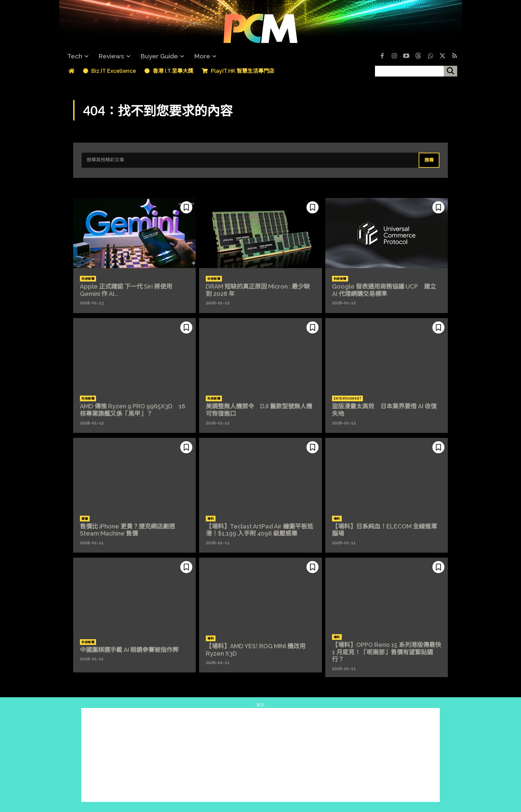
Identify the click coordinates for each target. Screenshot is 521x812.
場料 (211, 519)
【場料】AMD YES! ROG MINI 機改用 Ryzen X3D (256, 650)
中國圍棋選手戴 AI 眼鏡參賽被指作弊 (129, 650)
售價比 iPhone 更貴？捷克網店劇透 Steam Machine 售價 (127, 530)
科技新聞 (88, 279)
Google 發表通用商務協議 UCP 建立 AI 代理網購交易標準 (384, 290)
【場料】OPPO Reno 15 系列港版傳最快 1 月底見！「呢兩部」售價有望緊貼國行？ (387, 652)
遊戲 (85, 519)
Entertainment (348, 399)
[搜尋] (451, 71)
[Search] (429, 160)
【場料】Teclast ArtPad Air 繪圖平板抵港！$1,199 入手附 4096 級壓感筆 (259, 530)
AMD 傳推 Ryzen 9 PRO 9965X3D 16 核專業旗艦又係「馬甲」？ (133, 410)
